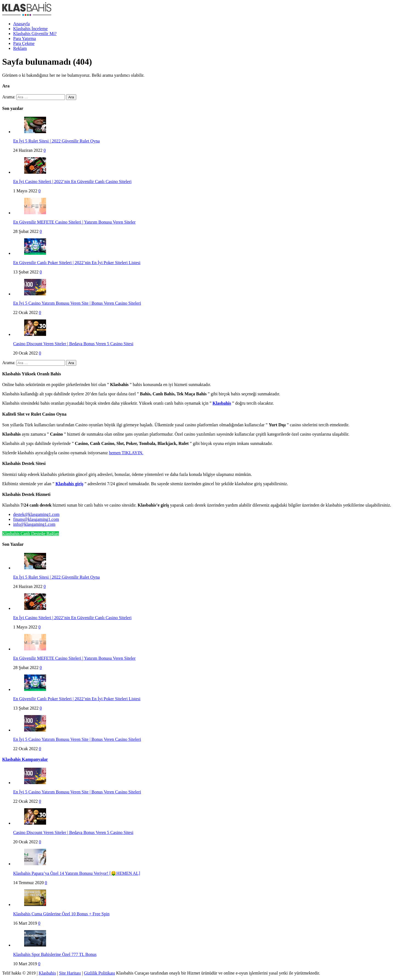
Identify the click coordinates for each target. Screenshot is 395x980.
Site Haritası (70, 973)
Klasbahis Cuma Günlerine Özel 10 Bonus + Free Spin (61, 914)
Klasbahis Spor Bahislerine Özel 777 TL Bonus (55, 954)
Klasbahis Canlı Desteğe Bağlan (31, 534)
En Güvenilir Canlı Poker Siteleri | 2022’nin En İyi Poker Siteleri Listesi (77, 263)
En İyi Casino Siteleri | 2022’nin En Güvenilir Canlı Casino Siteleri (72, 182)
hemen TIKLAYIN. (126, 453)
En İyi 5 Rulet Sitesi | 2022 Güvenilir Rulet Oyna (57, 141)
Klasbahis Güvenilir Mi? (35, 34)
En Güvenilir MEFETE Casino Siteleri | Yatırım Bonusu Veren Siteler (74, 222)
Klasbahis (47, 973)
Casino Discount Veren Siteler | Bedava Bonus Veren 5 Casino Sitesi (73, 344)
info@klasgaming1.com (34, 524)
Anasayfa (21, 24)
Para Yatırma (25, 38)
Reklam (20, 48)
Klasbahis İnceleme (30, 29)
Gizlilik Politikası (99, 973)
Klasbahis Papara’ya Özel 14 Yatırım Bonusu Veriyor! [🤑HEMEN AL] (77, 873)
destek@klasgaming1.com (36, 514)
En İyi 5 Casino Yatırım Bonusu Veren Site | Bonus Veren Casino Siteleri (77, 303)
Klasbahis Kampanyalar (25, 759)
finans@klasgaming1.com (36, 519)
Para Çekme (24, 43)
